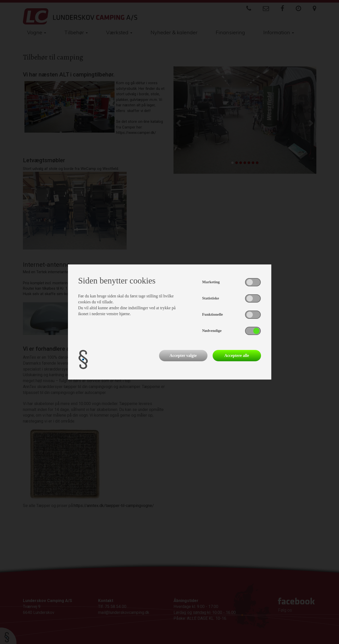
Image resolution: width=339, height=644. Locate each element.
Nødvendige (212, 331)
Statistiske (211, 298)
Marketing (211, 282)
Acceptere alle (237, 355)
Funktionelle (212, 314)
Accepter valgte (183, 355)
